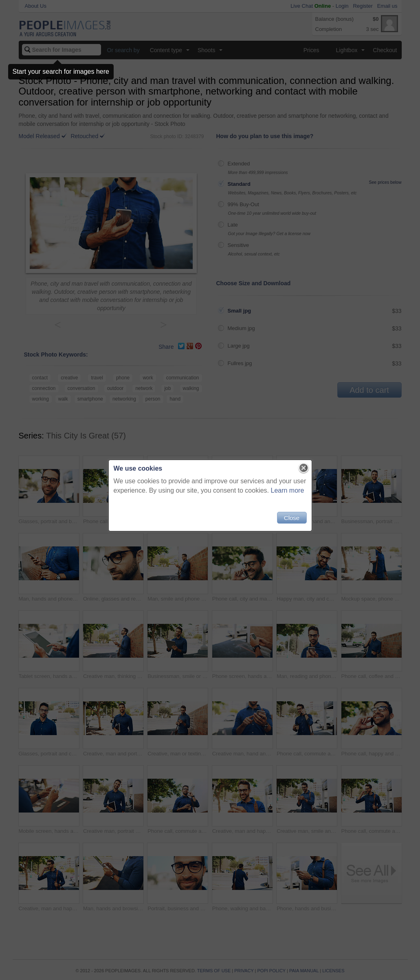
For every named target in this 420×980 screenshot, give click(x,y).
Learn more (288, 490)
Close (292, 518)
